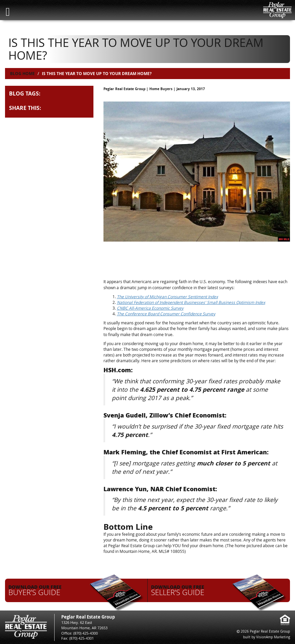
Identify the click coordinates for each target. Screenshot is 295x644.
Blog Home (22, 74)
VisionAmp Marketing (273, 637)
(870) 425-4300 (86, 633)
